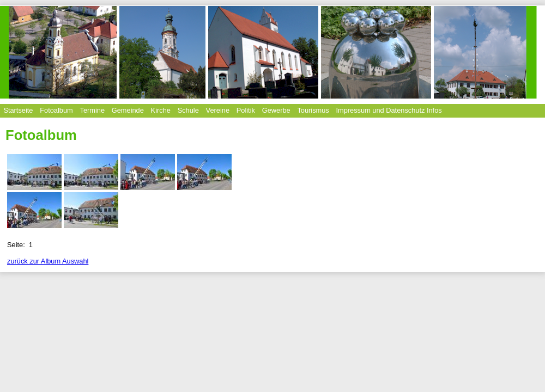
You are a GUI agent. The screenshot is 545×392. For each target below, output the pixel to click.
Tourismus (313, 110)
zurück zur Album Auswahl (48, 261)
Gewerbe (276, 110)
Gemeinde (128, 110)
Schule (188, 110)
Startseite (18, 110)
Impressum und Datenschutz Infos (389, 110)
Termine (92, 110)
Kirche (161, 110)
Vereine (218, 110)
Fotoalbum (56, 110)
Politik (246, 110)
